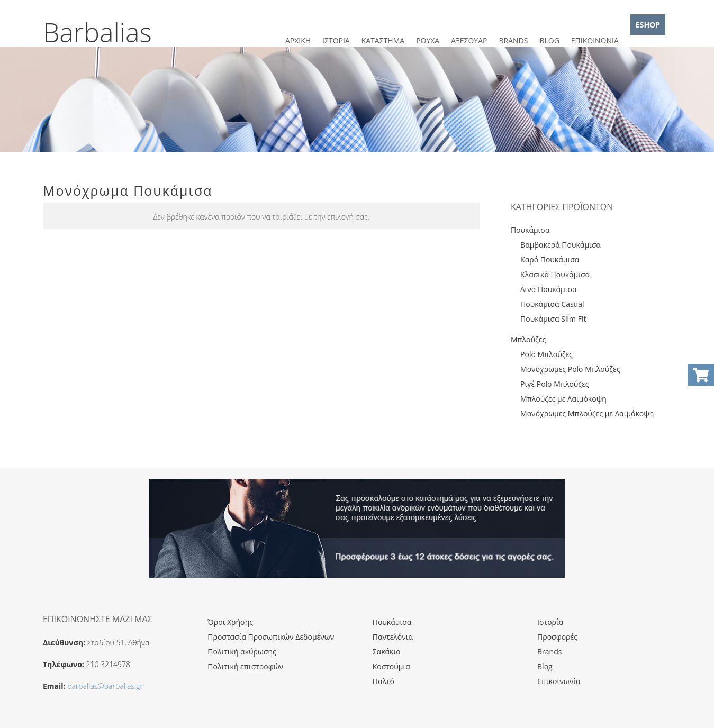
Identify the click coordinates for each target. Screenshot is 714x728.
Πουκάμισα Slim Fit (553, 319)
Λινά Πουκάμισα (549, 289)
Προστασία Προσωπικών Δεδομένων (271, 637)
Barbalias (97, 32)
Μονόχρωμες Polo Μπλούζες (570, 369)
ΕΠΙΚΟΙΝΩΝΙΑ (595, 40)
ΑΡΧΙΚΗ (298, 40)
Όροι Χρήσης (230, 622)
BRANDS (513, 40)
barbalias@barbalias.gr (105, 686)
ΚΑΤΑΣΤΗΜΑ (383, 40)
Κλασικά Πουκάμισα (555, 274)
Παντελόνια (393, 637)
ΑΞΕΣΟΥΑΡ (469, 40)
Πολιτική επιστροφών (245, 666)
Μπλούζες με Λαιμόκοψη (563, 399)
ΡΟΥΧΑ (428, 40)
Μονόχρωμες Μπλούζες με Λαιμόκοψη (587, 413)
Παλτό (383, 681)
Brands (549, 652)
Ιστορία (550, 622)
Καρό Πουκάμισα (550, 260)
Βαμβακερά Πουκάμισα (561, 245)
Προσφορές (557, 637)
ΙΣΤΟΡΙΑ (336, 40)
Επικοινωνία (559, 681)
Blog (545, 666)
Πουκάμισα (530, 230)
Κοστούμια (391, 666)
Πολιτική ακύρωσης (242, 652)
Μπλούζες (528, 339)
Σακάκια (387, 652)
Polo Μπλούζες (546, 354)
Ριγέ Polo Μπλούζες (554, 384)
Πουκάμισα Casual (552, 304)
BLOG (549, 40)
